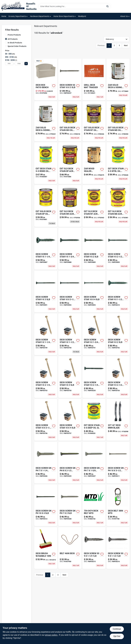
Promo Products (14, 35)
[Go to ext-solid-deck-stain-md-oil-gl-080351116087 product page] (118, 121)
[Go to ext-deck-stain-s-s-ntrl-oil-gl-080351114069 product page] (118, 163)
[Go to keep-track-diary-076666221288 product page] (118, 420)
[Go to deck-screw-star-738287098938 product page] (94, 292)
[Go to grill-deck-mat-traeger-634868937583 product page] (94, 80)
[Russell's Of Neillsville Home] (13, 6)
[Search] (108, 6)
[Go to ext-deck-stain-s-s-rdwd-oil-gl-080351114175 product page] (46, 163)
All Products (13, 39)
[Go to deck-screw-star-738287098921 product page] (70, 292)
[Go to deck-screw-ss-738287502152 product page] (94, 548)
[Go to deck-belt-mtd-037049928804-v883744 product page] (94, 505)
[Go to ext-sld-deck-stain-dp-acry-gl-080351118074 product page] (70, 163)
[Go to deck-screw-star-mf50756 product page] (46, 420)
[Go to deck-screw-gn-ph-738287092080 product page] (70, 505)
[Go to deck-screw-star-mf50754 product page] (118, 377)
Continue (117, 629)
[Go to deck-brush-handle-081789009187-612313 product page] (46, 548)
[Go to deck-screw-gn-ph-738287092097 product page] (70, 463)
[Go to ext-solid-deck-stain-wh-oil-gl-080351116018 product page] (70, 121)
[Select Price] (26, 64)
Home (4, 16)
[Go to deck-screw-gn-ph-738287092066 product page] (46, 463)
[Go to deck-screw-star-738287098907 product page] (118, 249)
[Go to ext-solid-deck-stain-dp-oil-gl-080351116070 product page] (46, 206)
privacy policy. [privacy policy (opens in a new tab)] (51, 635)
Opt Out (117, 636)
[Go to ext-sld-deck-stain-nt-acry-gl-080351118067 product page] (94, 206)
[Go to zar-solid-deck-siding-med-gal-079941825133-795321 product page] (46, 121)
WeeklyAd (82, 16)
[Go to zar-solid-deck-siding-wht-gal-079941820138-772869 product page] (118, 80)
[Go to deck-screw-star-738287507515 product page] (94, 334)
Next (126, 45)
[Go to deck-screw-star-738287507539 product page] (46, 377)
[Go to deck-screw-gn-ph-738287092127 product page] (46, 505)
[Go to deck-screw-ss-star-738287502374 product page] (70, 80)
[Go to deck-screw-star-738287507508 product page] (70, 334)
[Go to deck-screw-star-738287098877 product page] (46, 249)
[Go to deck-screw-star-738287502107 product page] (118, 292)
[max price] (19, 64)
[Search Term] (74, 6)
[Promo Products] (6, 35)
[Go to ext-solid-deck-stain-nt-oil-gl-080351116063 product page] (94, 121)
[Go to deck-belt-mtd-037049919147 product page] (118, 505)
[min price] (9, 64)
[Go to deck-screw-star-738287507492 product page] (46, 334)
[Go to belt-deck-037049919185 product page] (70, 548)
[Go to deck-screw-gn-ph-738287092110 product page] (118, 463)
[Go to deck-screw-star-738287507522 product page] (118, 334)
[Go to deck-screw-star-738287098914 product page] (46, 292)
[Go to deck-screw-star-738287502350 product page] (94, 377)
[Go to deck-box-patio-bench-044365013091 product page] (46, 80)
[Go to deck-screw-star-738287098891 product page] (94, 249)
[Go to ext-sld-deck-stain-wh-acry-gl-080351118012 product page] (70, 206)
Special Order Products (17, 46)
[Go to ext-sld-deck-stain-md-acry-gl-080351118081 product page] (118, 206)
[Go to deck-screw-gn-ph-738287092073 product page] (94, 463)
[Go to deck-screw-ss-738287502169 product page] (118, 548)
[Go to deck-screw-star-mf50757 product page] (70, 420)
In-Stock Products (15, 43)
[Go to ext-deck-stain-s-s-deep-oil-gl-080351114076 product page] (94, 420)
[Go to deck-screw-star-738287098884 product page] (70, 249)
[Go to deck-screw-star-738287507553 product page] (70, 377)
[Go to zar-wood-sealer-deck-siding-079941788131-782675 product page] (94, 163)
